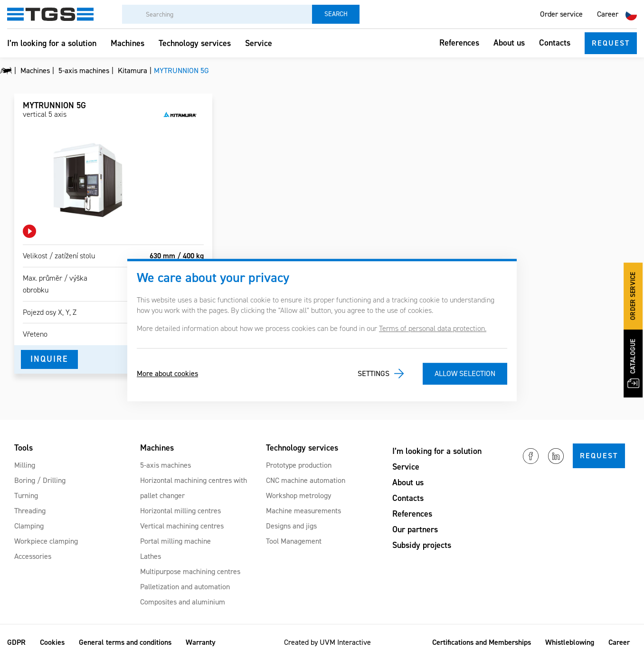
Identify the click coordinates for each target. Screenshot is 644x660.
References (459, 43)
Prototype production (299, 465)
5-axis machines (166, 465)
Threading (30, 511)
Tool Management (294, 541)
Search (336, 14)
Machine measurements (303, 511)
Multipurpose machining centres (190, 571)
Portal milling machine (175, 541)
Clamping (29, 526)
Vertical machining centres (182, 526)
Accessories (33, 556)
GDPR (16, 642)
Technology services (195, 43)
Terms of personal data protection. (433, 328)
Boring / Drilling (40, 480)
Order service (561, 14)
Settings (374, 373)
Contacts (555, 43)
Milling (25, 465)
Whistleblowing (570, 642)
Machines (128, 43)
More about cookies (167, 373)
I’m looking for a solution (52, 43)
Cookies (52, 642)
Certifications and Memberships (482, 642)
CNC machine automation (306, 480)
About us (509, 43)
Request (611, 43)
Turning (26, 495)
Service (259, 43)
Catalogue (634, 363)
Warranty (201, 642)
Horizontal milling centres (180, 511)
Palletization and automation (185, 587)
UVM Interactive (345, 642)
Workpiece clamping (46, 541)
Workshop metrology (298, 495)
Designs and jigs (291, 526)
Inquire (49, 359)
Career (608, 14)
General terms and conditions (125, 642)
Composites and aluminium (183, 602)
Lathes (151, 556)
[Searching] (217, 14)
